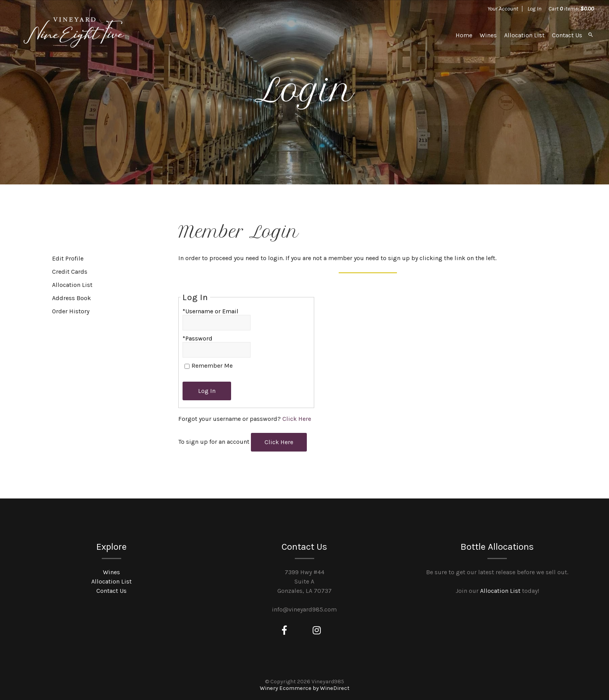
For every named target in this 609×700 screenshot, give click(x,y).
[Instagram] (317, 631)
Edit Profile (68, 258)
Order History (71, 311)
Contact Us (567, 35)
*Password (197, 338)
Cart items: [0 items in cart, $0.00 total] (571, 9)
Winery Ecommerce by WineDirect (305, 688)
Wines (488, 35)
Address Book (71, 298)
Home (464, 35)
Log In (534, 9)
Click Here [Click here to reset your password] (297, 419)
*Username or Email (211, 311)
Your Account (503, 9)
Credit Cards (70, 272)
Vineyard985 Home (74, 35)
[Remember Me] (187, 366)
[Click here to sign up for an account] (279, 442)
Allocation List (524, 35)
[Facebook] (284, 631)
